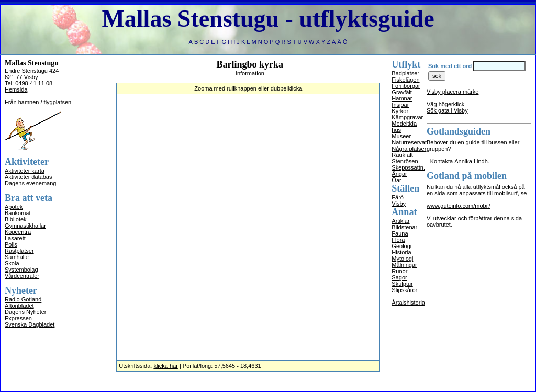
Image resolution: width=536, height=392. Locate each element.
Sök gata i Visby (447, 110)
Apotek (14, 207)
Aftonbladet (19, 306)
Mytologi (402, 259)
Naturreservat (409, 142)
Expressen (18, 318)
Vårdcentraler (22, 276)
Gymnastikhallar (25, 226)
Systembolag (21, 270)
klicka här (165, 366)
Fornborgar (406, 86)
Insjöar (400, 105)
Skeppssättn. (408, 167)
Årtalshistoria (408, 303)
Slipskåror (404, 290)
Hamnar (402, 98)
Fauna (400, 233)
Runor (399, 271)
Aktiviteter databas (29, 177)
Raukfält (402, 155)
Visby (399, 204)
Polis (11, 244)
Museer (401, 136)
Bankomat (18, 213)
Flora (398, 240)
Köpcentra (18, 232)
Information (250, 73)
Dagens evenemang (30, 183)
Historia (401, 252)
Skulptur (402, 284)
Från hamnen (22, 102)
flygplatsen (58, 102)
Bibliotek (16, 219)
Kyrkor (400, 111)
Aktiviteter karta (25, 171)
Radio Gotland (23, 299)
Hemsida (16, 89)
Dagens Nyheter (26, 312)
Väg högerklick (445, 104)
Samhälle (17, 257)
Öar (396, 180)
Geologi (401, 246)
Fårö (398, 197)
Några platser (409, 149)
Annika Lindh (471, 161)
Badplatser (405, 73)
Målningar (404, 265)
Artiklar (400, 221)
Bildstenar (404, 227)
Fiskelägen (405, 80)
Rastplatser (19, 251)
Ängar (399, 174)
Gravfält (402, 92)
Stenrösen (405, 161)
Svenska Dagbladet (30, 324)
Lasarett (15, 238)
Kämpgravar (407, 117)
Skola (12, 263)
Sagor (399, 277)
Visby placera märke (453, 92)
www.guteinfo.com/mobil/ (459, 206)
